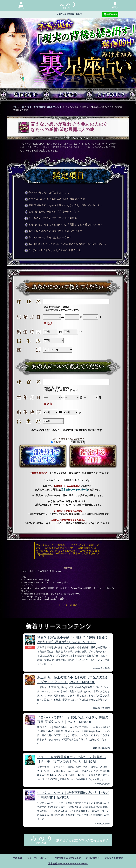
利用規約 (15, 858)
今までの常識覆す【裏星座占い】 (45, 107)
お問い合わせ (94, 858)
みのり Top (18, 107)
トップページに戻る (68, 605)
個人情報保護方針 (46, 554)
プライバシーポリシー (37, 858)
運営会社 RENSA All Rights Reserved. (68, 864)
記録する (57, 442)
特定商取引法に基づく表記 (68, 858)
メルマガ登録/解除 (116, 858)
